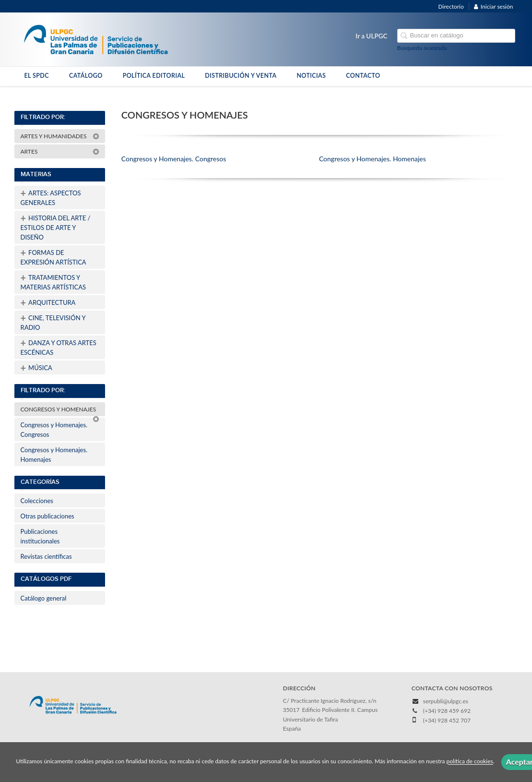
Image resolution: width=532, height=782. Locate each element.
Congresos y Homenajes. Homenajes (54, 455)
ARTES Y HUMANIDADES (60, 136)
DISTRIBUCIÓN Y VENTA (241, 76)
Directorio (451, 6)
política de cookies (470, 762)
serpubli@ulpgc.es (446, 701)
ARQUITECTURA (48, 302)
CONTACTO (363, 76)
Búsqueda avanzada (422, 48)
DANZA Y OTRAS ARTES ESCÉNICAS (59, 347)
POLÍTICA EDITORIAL (154, 76)
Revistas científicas (46, 556)
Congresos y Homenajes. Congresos (54, 430)
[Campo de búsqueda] (456, 36)
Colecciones (37, 501)
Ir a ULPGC (371, 36)
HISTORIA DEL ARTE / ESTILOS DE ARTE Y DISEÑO (56, 227)
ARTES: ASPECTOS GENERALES (51, 197)
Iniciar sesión (494, 6)
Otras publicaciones (47, 516)
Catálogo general (44, 598)
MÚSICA (36, 368)
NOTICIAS (311, 76)
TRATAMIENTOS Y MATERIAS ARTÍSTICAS (53, 281)
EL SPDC (37, 76)
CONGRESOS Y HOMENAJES (60, 411)
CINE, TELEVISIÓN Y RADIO (53, 322)
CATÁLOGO (86, 76)
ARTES (60, 151)
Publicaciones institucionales (40, 536)
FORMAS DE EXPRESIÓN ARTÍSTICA (53, 256)
